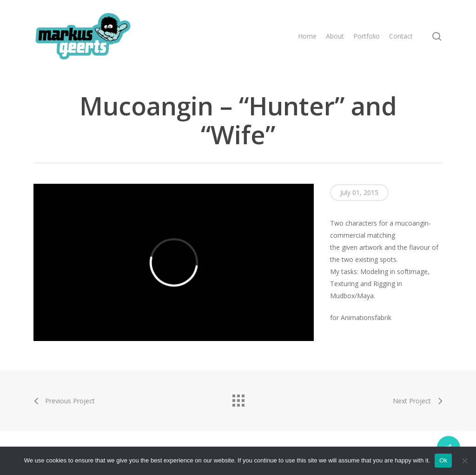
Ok (443, 460)
